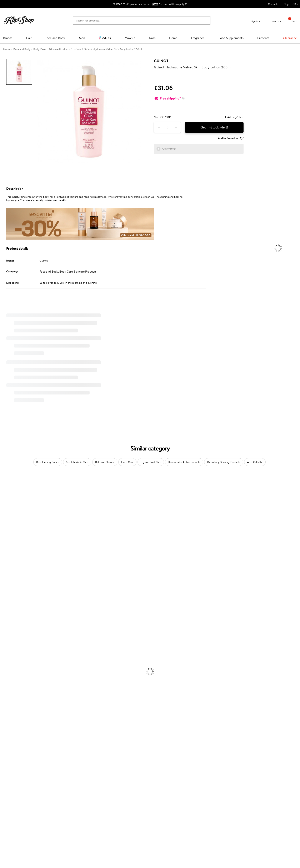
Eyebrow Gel (7, 717)
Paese (3, 555)
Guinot (161, 61)
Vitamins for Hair (10, 746)
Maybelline (6, 518)
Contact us (62, 793)
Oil (2, 656)
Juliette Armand (9, 481)
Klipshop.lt (110, 821)
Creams (4, 664)
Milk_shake (6, 485)
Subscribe (240, 810)
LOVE (155, 4)
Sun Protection (9, 705)
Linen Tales (6, 534)
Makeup (130, 38)
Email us (158, 800)
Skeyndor (6, 571)
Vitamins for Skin (10, 758)
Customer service (66, 789)
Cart (291, 21)
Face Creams (8, 681)
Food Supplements (231, 38)
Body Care (66, 272)
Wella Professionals (11, 567)
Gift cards (61, 805)
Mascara (5, 734)
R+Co (3, 612)
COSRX (4, 538)
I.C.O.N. (5, 514)
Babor (3, 490)
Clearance (290, 38)
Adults (106, 38)
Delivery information (67, 801)
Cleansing (6, 693)
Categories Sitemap (18, 813)
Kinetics (5, 595)
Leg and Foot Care (151, 462)
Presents (263, 38)
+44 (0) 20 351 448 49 (166, 793)
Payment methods (66, 797)
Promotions (112, 789)
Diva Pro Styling (9, 575)
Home (173, 38)
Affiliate (11, 809)
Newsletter (236, 789)
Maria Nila (6, 579)
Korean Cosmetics (11, 709)
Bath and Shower (105, 462)
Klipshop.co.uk (16, 789)
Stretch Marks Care (77, 462)
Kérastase (6, 498)
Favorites (273, 21)
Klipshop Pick (112, 805)
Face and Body (55, 38)
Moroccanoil (7, 559)
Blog (286, 4)
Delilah (4, 494)
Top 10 (108, 797)
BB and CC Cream (11, 729)
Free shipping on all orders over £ (27, 778)
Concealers (7, 721)
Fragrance (198, 38)
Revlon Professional (11, 583)
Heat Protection (10, 672)
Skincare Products (85, 272)
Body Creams (8, 685)
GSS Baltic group (115, 812)
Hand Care (127, 462)
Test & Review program (118, 793)
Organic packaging (164, 778)
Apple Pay (12, 801)
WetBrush (6, 620)
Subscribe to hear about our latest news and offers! (259, 793)
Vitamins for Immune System (17, 770)
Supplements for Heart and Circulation (23, 774)
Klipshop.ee (111, 825)
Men (82, 38)
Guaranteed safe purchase (242, 778)
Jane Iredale (7, 510)
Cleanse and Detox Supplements (19, 762)
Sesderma (6, 502)
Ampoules (6, 660)
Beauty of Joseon (10, 522)
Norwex (5, 547)
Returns (60, 813)
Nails (152, 38)
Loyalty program (114, 801)
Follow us (158, 815)
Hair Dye (5, 677)
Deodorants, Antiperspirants (184, 462)
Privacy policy (14, 797)
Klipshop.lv (110, 817)
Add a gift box (235, 117)
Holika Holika (8, 607)
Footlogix (5, 599)
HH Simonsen (8, 550)
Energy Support (9, 754)
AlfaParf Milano (9, 616)
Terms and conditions (19, 793)
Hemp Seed (7, 506)
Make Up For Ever (10, 632)
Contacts (273, 4)
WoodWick (6, 530)
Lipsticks (5, 742)
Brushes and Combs (11, 669)
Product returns (89, 778)
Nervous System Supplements (17, 766)
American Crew (9, 636)
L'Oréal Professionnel (12, 563)
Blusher (4, 738)
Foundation (7, 713)
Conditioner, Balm (10, 652)
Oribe (3, 587)
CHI (2, 603)
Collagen (5, 750)
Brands (8, 38)
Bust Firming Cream (48, 462)
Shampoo (5, 648)
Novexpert (6, 640)
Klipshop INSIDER (17, 805)
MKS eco (5, 591)
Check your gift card (67, 809)
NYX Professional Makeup (15, 542)
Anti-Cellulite (255, 462)
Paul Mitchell (8, 628)
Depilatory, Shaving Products (224, 462)
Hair (29, 38)
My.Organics (7, 526)
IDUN (3, 624)
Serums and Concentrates (15, 689)
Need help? (160, 789)
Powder (4, 725)
